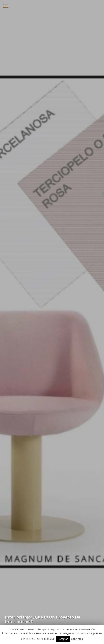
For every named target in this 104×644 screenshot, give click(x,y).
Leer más (77, 639)
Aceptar (63, 639)
